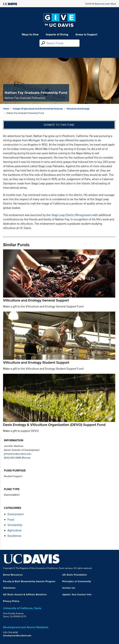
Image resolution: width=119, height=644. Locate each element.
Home (6, 109)
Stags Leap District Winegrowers (72, 215)
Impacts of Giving (57, 34)
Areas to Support (86, 34)
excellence (14, 536)
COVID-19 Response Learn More (101, 4)
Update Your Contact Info (77, 594)
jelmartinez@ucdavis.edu (18, 454)
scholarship (15, 525)
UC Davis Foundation (75, 575)
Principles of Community (77, 581)
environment (16, 514)
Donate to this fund (59, 125)
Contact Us (69, 588)
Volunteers (9, 588)
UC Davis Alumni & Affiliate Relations (25, 594)
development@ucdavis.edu (17, 635)
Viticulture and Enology (78, 109)
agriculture (15, 530)
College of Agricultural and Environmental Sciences (38, 109)
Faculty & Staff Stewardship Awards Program (29, 581)
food (11, 520)
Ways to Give (30, 34)
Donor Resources (13, 575)
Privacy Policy (11, 601)
